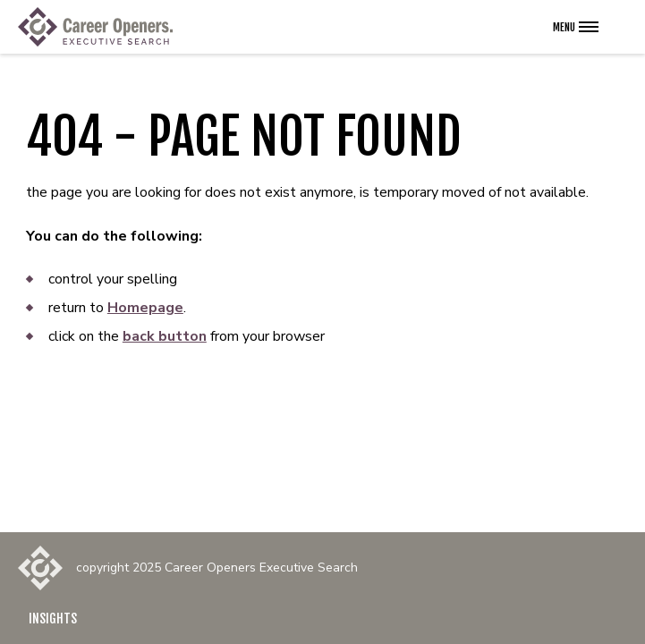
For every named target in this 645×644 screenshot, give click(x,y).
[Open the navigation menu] (576, 27)
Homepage (145, 308)
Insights (53, 619)
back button (165, 336)
